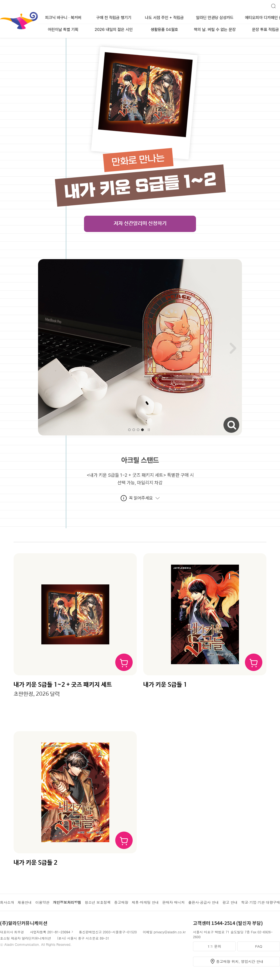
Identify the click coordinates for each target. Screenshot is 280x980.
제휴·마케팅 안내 (145, 902)
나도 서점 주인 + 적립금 (164, 18)
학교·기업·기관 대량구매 (261, 902)
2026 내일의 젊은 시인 (114, 30)
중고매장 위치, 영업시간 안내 (240, 961)
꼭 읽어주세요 (141, 498)
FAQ (259, 946)
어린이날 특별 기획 (63, 30)
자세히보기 (224, 419)
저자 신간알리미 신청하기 (140, 224)
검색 (271, 4)
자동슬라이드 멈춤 (149, 430)
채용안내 (25, 902)
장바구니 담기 (124, 662)
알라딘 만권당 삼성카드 (215, 18)
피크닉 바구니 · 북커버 (63, 18)
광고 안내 (230, 902)
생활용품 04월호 (164, 30)
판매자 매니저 (173, 902)
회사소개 (7, 902)
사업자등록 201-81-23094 (50, 932)
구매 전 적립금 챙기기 (114, 18)
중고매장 (121, 902)
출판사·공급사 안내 (203, 902)
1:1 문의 (214, 946)
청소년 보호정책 (97, 902)
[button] (129, 430)
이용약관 (42, 902)
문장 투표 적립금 (265, 30)
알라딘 (0, 13)
